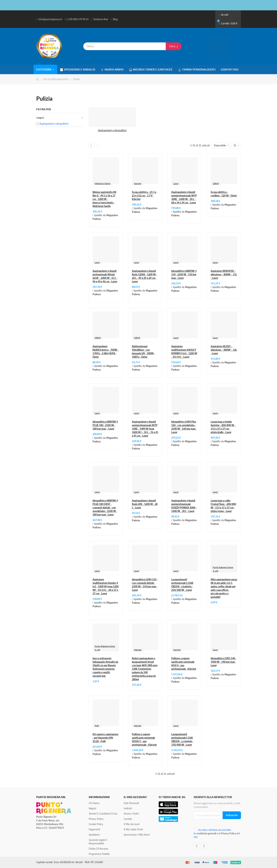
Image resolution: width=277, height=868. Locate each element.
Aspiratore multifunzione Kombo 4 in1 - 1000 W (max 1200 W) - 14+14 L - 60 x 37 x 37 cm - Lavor (106, 586)
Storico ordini (131, 814)
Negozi (92, 808)
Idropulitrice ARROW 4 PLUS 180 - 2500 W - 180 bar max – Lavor (105, 425)
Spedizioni (94, 835)
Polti (97, 726)
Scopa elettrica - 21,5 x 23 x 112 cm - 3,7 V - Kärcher (144, 196)
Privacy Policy (96, 819)
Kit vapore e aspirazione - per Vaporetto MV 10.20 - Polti (105, 738)
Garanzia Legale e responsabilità (98, 842)
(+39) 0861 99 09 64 (78, 19)
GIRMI (216, 183)
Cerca (173, 46)
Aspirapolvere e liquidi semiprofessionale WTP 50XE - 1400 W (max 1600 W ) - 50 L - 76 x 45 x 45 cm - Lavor (145, 429)
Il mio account (132, 824)
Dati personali (131, 803)
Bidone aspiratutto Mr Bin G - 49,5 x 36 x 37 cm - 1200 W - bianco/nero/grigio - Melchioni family (104, 199)
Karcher (138, 183)
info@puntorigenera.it (50, 19)
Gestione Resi (101, 19)
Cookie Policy (96, 824)
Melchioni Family (103, 183)
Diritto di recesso (99, 849)
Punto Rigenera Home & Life (223, 569)
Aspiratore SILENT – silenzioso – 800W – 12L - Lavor (224, 350)
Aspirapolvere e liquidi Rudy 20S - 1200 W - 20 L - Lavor (145, 504)
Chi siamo (94, 803)
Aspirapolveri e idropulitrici (112, 130)
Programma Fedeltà (99, 854)
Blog (115, 19)
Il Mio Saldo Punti (133, 829)
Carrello (128, 819)
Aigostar (138, 650)
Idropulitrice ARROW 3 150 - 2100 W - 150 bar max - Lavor (184, 274)
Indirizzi (128, 808)
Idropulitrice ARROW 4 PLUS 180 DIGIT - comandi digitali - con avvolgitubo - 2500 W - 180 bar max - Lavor (105, 508)
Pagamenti (94, 829)
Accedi (223, 15)
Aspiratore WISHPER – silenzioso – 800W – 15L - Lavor (224, 274)
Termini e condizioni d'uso (103, 814)
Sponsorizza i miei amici (137, 835)
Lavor (176, 183)
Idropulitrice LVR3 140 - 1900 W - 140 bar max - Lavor (224, 662)
